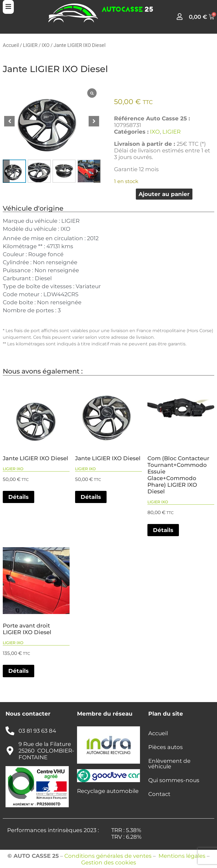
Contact (159, 794)
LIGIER (30, 45)
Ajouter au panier (164, 194)
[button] (94, 121)
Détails (18, 497)
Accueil (11, 45)
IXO (46, 45)
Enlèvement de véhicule (169, 764)
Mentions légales (182, 856)
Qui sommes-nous (174, 780)
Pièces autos (166, 747)
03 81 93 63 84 (37, 731)
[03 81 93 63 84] (10, 731)
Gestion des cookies (109, 862)
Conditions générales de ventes (108, 856)
